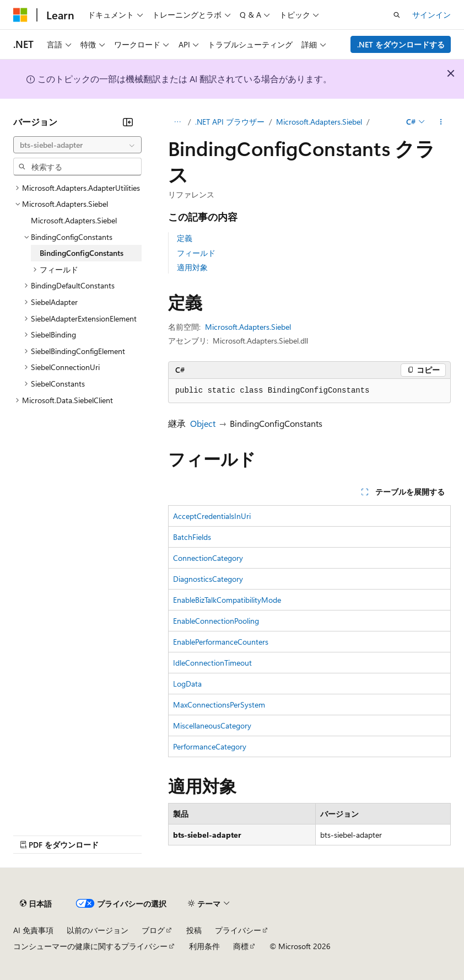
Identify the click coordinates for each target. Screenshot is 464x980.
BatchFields (192, 537)
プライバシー (238, 930)
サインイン (431, 15)
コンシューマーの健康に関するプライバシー (90, 946)
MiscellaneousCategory (212, 725)
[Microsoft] (20, 15)
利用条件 (204, 946)
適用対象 (192, 267)
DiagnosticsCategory (208, 579)
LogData (187, 684)
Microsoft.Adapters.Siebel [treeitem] (74, 220)
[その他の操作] (441, 122)
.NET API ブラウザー (230, 122)
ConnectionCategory (208, 558)
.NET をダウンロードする (401, 44)
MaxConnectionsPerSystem (219, 705)
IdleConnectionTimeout (212, 663)
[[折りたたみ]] (128, 122)
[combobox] (77, 145)
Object (203, 423)
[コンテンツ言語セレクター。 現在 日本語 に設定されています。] (36, 903)
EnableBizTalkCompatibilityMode (227, 600)
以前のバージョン (98, 930)
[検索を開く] (397, 15)
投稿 (194, 930)
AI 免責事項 (33, 930)
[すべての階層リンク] (178, 122)
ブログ (153, 930)
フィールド (196, 253)
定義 (185, 238)
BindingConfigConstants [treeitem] (82, 253)
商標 (241, 946)
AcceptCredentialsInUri (212, 516)
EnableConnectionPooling (216, 621)
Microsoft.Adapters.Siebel (319, 122)
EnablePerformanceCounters (221, 642)
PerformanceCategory (210, 746)
